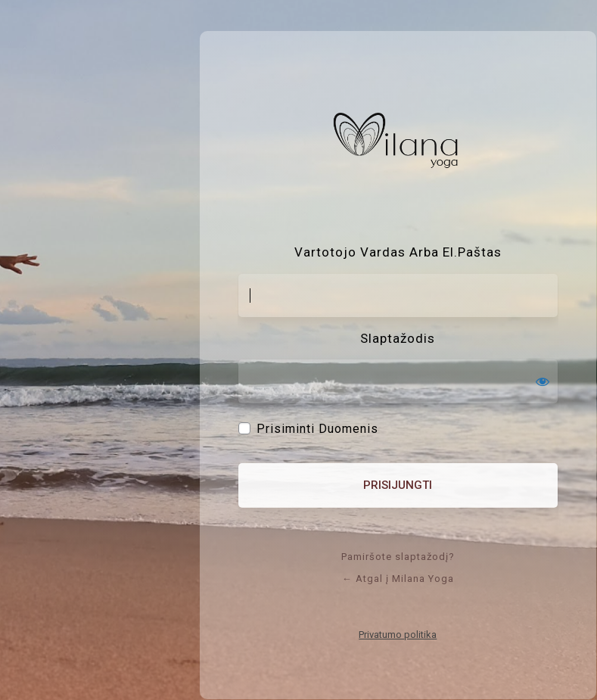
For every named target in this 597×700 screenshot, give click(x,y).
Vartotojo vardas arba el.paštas (398, 252)
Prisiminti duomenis (317, 429)
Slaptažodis (398, 338)
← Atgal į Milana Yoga (398, 579)
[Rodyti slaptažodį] (543, 381)
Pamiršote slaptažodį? (398, 557)
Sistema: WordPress (398, 143)
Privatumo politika (398, 635)
